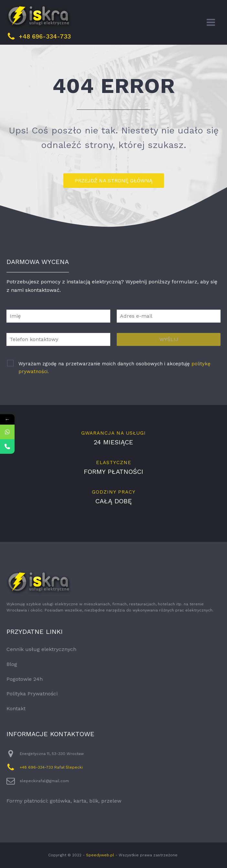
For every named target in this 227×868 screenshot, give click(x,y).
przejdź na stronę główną (114, 181)
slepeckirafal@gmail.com (44, 781)
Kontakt (16, 708)
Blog (12, 664)
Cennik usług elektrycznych (41, 649)
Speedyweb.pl (100, 855)
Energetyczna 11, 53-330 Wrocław (52, 754)
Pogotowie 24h (25, 679)
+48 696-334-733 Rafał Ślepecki (51, 767)
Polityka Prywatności (32, 694)
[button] (13, 855)
